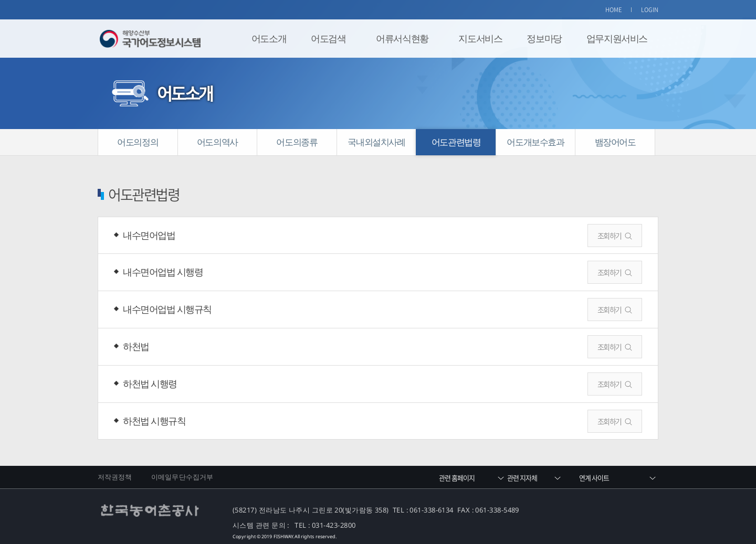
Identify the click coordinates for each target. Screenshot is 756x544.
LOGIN (650, 10)
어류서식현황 (402, 38)
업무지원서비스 (617, 38)
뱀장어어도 (615, 142)
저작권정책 (115, 477)
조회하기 (610, 236)
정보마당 (544, 38)
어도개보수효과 (535, 142)
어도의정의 (138, 142)
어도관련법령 (456, 142)
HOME (614, 10)
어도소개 (269, 38)
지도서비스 (480, 38)
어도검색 (328, 38)
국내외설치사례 (376, 142)
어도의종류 (297, 142)
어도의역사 (217, 142)
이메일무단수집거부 (182, 477)
